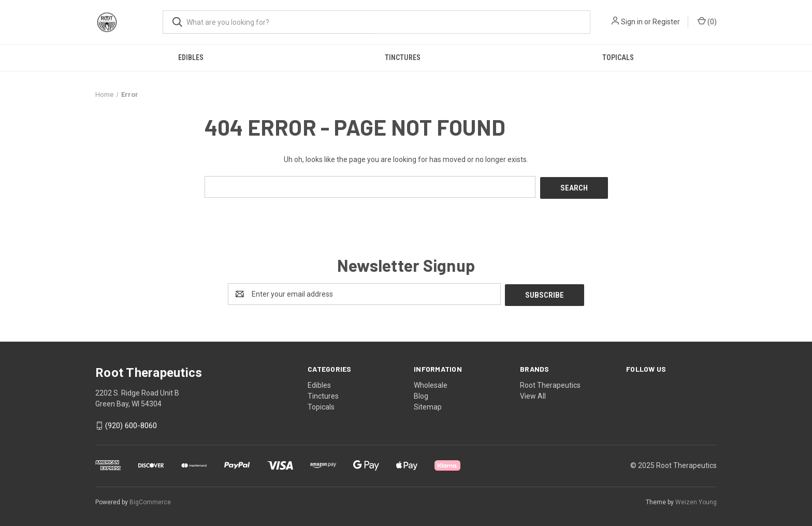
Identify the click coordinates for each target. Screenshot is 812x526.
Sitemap (428, 404)
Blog (421, 393)
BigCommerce (150, 500)
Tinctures (403, 57)
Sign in (632, 22)
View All (533, 393)
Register (666, 22)
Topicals (618, 57)
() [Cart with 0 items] (707, 21)
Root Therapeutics (550, 383)
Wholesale (431, 383)
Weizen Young (696, 500)
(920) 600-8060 (131, 423)
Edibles (191, 57)
